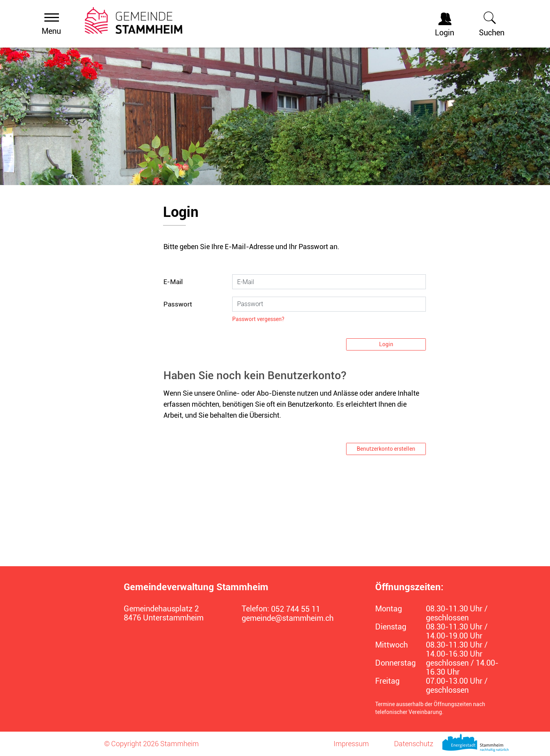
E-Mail (173, 282)
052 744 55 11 (296, 609)
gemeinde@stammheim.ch (288, 618)
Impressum (351, 744)
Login (386, 344)
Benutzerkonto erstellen (386, 449)
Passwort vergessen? (258, 319)
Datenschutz (414, 744)
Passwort (178, 304)
